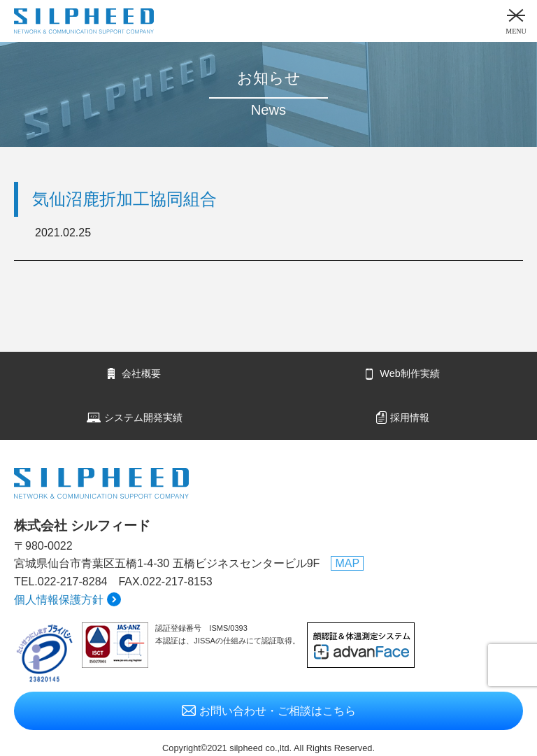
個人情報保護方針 (59, 600)
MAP (347, 563)
